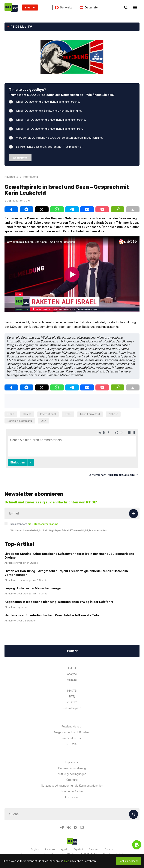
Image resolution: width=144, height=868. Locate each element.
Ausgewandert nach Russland (72, 732)
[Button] (133, 514)
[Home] (11, 7)
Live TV (30, 8)
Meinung (72, 680)
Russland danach (72, 726)
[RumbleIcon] (75, 827)
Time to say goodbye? (27, 90)
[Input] (72, 513)
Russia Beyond (72, 708)
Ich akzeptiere (34, 524)
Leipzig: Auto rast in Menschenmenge (33, 588)
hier (66, 861)
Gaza (11, 414)
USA (43, 421)
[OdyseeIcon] (82, 827)
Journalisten (72, 797)
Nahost (113, 414)
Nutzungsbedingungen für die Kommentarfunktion (72, 786)
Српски (109, 849)
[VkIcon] (69, 827)
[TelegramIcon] (62, 827)
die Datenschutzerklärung (43, 524)
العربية (64, 849)
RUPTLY (72, 702)
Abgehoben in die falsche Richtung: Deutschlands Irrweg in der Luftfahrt (59, 602)
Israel (68, 414)
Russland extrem (72, 738)
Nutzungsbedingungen (72, 774)
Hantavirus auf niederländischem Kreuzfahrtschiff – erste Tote (52, 615)
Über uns (72, 780)
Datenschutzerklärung (72, 768)
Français (94, 849)
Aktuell (72, 668)
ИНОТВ (72, 691)
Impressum (72, 762)
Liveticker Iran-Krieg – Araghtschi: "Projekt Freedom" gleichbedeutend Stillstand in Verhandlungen (66, 573)
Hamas (27, 414)
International (48, 414)
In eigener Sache (72, 791)
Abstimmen (20, 158)
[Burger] (135, 8)
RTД (72, 696)
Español (78, 849)
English (35, 849)
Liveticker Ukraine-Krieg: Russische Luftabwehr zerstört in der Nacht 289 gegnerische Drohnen (69, 556)
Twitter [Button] (72, 651)
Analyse (72, 674)
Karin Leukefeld (90, 414)
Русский (50, 849)
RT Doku (72, 744)
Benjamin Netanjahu (20, 421)
